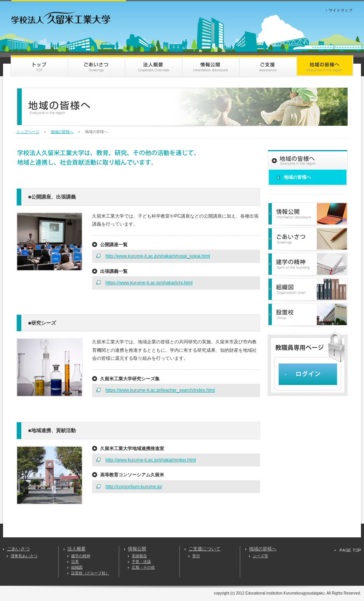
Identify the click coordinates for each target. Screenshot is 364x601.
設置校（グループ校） (90, 573)
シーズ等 (260, 556)
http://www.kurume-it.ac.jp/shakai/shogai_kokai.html (158, 256)
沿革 (75, 562)
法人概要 (77, 549)
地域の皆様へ (62, 132)
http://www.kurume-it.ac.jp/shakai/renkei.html (151, 460)
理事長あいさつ (24, 556)
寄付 (196, 556)
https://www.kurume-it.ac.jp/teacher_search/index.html (160, 390)
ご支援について (204, 549)
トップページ (28, 132)
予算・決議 (141, 562)
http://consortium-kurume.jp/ (134, 487)
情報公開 (137, 549)
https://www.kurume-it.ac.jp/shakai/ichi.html (149, 283)
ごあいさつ (18, 549)
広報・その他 (143, 567)
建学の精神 (81, 556)
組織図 (77, 567)
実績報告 (139, 556)
